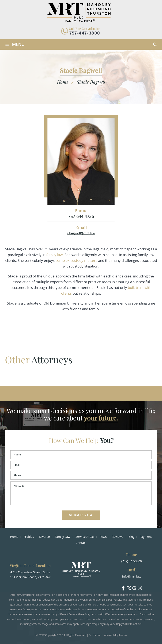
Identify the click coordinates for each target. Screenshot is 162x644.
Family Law (63, 537)
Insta (140, 587)
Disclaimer (95, 635)
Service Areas (85, 537)
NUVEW (40, 635)
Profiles (29, 537)
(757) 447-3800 (132, 561)
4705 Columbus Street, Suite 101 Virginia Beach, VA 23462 (30, 575)
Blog (132, 537)
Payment (146, 537)
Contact (81, 543)
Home (14, 537)
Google (134, 587)
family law (54, 255)
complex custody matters (76, 260)
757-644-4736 (81, 216)
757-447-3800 (85, 33)
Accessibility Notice (115, 635)
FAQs (103, 537)
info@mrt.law (132, 576)
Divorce (45, 537)
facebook (123, 587)
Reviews (117, 537)
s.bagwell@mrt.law (81, 233)
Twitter (129, 587)
